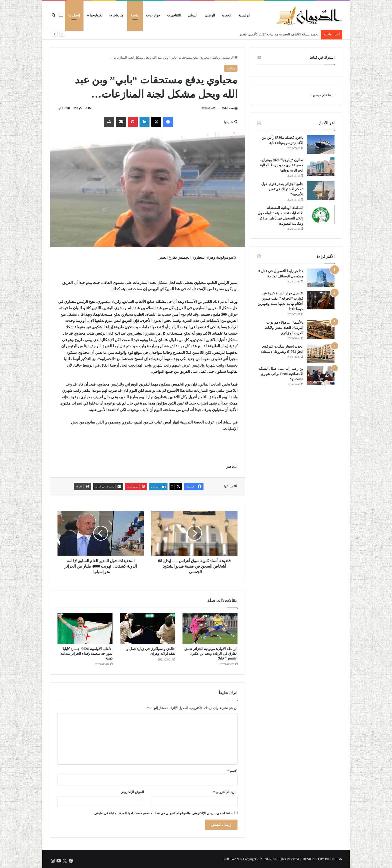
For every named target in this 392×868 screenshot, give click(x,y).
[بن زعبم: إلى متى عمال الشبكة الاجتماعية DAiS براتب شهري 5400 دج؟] (321, 375)
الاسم (232, 771)
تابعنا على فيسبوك (322, 95)
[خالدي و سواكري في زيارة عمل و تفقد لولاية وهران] (147, 629)
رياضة (135, 15)
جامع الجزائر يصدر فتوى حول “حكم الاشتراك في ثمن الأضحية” (282, 189)
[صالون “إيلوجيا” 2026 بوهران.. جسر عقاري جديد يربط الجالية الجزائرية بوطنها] (321, 167)
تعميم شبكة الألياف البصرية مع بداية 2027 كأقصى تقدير (279, 34)
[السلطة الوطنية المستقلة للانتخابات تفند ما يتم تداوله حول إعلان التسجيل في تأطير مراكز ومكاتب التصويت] (321, 215)
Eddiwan (228, 108)
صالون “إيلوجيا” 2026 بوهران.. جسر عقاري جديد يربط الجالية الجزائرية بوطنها (281, 165)
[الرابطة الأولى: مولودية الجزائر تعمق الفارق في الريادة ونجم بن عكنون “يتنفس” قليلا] (210, 629)
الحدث (227, 15)
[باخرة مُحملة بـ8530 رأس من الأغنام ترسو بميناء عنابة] (321, 144)
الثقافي (175, 15)
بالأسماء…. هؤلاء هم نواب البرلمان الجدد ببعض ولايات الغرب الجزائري (284, 328)
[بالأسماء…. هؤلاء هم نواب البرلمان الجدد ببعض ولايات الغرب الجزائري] (321, 329)
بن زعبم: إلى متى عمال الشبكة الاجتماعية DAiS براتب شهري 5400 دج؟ (281, 374)
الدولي (193, 15)
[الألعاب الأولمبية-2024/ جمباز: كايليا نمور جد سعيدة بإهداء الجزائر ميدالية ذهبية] (85, 629)
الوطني (210, 15)
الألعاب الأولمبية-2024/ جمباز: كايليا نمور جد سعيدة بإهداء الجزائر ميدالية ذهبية (86, 654)
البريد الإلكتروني (225, 792)
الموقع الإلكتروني (132, 792)
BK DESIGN (334, 859)
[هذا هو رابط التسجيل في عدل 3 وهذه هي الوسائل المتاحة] (321, 278)
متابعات (118, 15)
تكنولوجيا (96, 15)
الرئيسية (244, 15)
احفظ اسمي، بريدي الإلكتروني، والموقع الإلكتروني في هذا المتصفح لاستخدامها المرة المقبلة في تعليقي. (163, 813)
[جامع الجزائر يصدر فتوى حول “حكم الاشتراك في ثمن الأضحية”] (321, 191)
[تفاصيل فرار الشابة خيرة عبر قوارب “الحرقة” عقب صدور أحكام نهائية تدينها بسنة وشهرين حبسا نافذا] (321, 300)
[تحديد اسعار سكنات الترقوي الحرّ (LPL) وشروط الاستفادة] (321, 353)
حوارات (155, 15)
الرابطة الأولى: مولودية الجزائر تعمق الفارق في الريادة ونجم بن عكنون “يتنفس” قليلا (211, 654)
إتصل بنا (74, 15)
